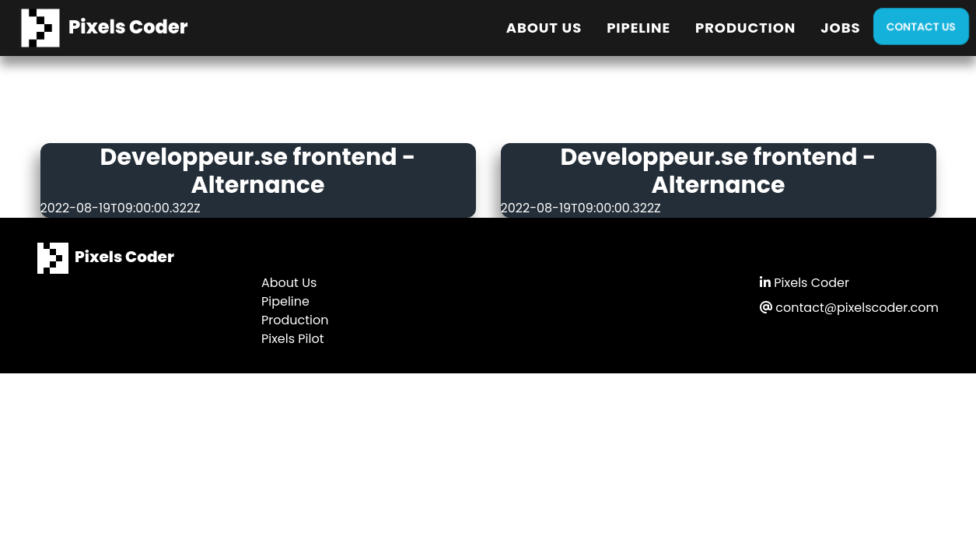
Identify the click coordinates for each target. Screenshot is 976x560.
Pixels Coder (805, 283)
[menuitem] (544, 28)
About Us (544, 28)
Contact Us (921, 26)
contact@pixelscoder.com (849, 308)
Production (745, 28)
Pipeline (638, 28)
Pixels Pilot (293, 339)
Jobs (840, 28)
